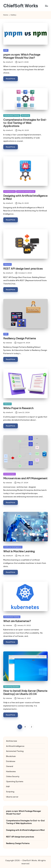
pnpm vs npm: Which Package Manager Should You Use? (22, 56)
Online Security (13, 776)
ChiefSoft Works (21, 6)
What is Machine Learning (19, 551)
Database (11, 761)
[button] (31, 727)
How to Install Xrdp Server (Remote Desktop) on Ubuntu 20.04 (25, 692)
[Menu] (46, 6)
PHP (6, 50)
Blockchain (11, 756)
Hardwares (11, 771)
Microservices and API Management (25, 478)
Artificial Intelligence (26, 191)
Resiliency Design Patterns (20, 338)
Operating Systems (12, 687)
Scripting (26, 115)
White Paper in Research (18, 408)
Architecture (10, 191)
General (7, 264)
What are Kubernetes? (17, 621)
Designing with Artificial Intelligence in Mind (25, 197)
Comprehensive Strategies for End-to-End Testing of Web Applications (25, 123)
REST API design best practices (23, 269)
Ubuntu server (12, 797)
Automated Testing (12, 115)
